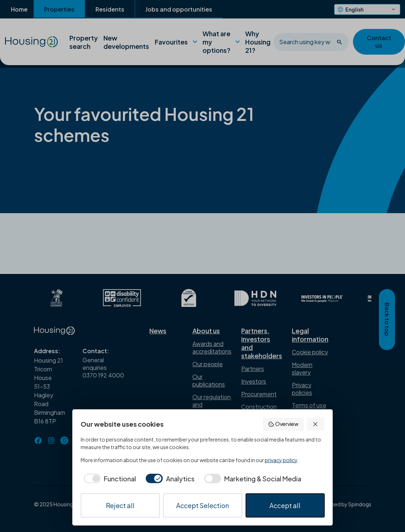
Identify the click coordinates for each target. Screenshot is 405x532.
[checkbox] (108, 479)
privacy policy (281, 460)
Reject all (120, 505)
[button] (316, 424)
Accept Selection (202, 505)
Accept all (285, 505)
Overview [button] (283, 424)
